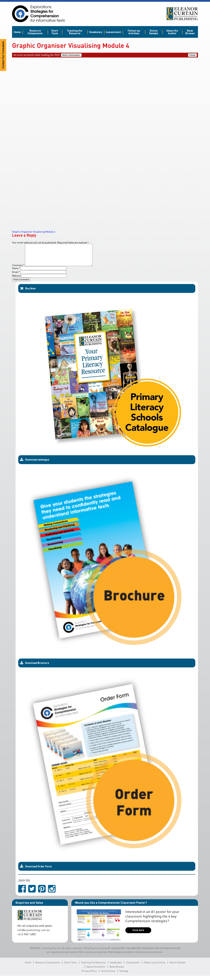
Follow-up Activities (134, 32)
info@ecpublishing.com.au (34, 934)
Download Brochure (35, 667)
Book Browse (190, 32)
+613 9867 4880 (27, 938)
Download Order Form (36, 871)
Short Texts (55, 32)
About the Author (172, 32)
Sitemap (124, 975)
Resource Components (35, 32)
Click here (138, 934)
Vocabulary (96, 32)
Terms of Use (108, 975)
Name (16, 272)
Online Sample (154, 32)
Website (16, 280)
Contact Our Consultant (3, 55)
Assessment (113, 32)
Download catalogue (35, 464)
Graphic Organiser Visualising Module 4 (34, 232)
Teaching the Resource (75, 32)
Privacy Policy (89, 975)
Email (16, 276)
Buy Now (28, 293)
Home (17, 32)
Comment (18, 269)
